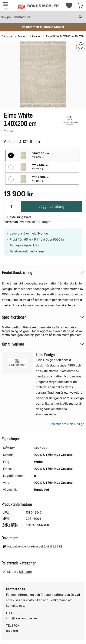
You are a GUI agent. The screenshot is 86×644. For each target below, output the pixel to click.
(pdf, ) (33, 546)
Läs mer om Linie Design (67, 424)
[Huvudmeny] (6, 6)
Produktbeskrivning (43, 273)
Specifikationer (43, 317)
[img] (81, 47)
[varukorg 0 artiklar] (80, 6)
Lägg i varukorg (51, 206)
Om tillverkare (43, 344)
